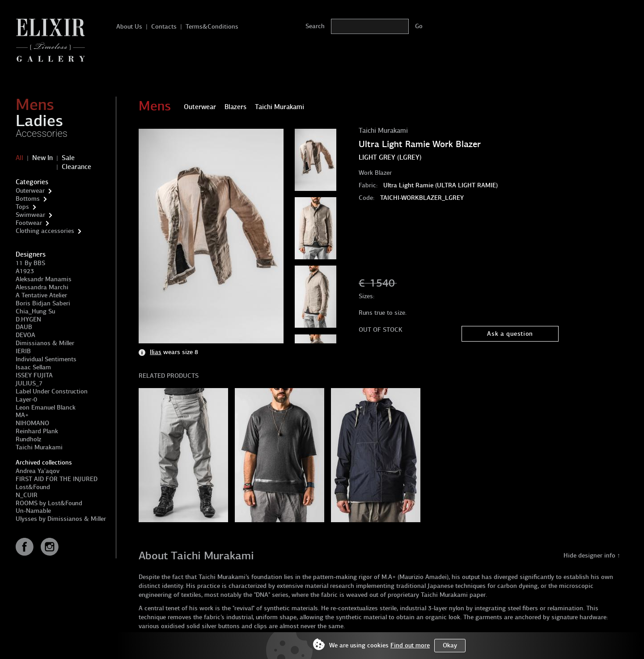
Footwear (29, 223)
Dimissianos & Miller (45, 343)
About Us (129, 27)
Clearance (76, 167)
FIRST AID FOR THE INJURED (57, 479)
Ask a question (510, 334)
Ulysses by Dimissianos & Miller (61, 519)
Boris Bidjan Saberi (43, 303)
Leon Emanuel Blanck (46, 408)
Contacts (164, 27)
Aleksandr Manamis (44, 279)
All (19, 158)
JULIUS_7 (29, 383)
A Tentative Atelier (41, 295)
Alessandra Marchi (42, 287)
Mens (35, 105)
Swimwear (30, 215)
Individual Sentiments (46, 359)
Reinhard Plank (37, 431)
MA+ (22, 415)
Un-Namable (33, 511)
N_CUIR (27, 495)
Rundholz (28, 439)
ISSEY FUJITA (34, 375)
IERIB (23, 351)
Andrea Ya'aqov (38, 471)
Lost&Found (33, 487)
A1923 (25, 271)
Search (315, 26)
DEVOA (25, 335)
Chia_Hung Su (35, 311)
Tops (22, 207)
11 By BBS (30, 263)
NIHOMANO (32, 423)
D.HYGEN (28, 319)
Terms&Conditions (212, 27)
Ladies (39, 121)
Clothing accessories (45, 231)
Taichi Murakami (39, 447)
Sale (68, 158)
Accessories (42, 133)
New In (42, 158)
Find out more (410, 645)
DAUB (24, 327)
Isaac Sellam (33, 367)
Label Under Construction (52, 391)
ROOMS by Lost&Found (49, 503)
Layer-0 (26, 399)
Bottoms (28, 199)
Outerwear (30, 191)
